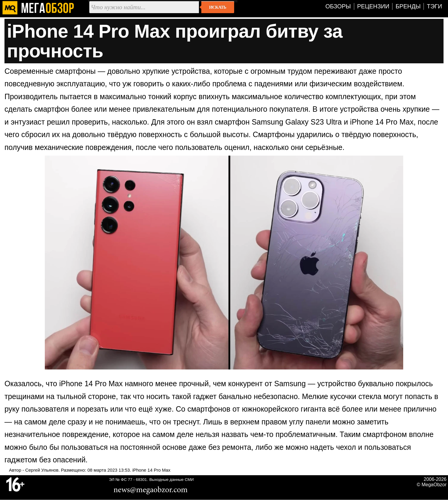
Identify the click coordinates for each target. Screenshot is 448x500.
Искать (218, 7)
